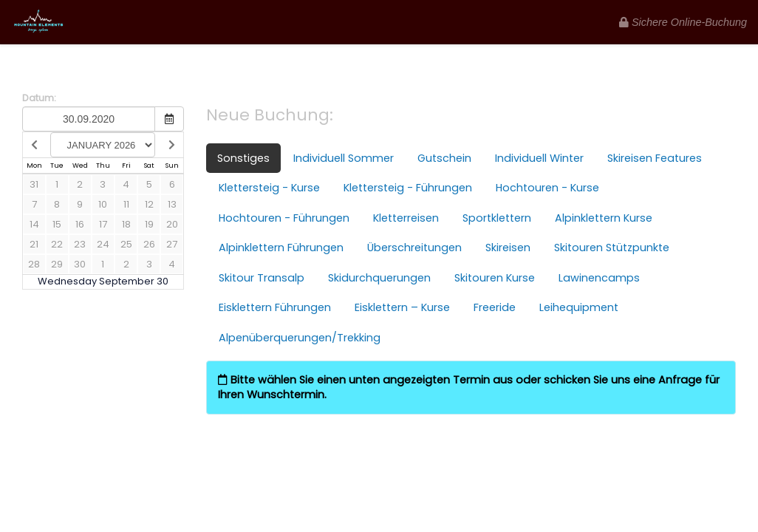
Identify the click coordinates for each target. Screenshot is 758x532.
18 (126, 224)
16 (80, 224)
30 (80, 264)
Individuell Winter (539, 158)
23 (80, 244)
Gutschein (444, 158)
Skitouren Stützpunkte (612, 248)
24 (103, 244)
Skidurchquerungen (379, 278)
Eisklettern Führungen (275, 307)
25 (126, 244)
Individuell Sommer (344, 158)
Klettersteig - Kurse (269, 188)
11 (126, 204)
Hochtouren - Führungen (284, 218)
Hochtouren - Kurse (547, 188)
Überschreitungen (414, 248)
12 (149, 204)
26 (149, 244)
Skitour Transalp (262, 278)
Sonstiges (243, 158)
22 (57, 244)
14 (34, 224)
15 (57, 224)
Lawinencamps (599, 278)
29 (57, 264)
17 (103, 224)
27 (172, 244)
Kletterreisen (406, 218)
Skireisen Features (655, 158)
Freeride (495, 307)
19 (149, 224)
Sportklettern (497, 218)
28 (34, 264)
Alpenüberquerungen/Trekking (300, 338)
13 (172, 204)
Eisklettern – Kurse (402, 307)
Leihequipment (579, 307)
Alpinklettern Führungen (281, 248)
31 (34, 184)
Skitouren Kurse (495, 278)
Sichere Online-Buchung (683, 22)
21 (34, 244)
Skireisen (508, 248)
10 (103, 204)
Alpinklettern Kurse (604, 218)
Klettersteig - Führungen (408, 188)
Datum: (39, 98)
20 (172, 224)
